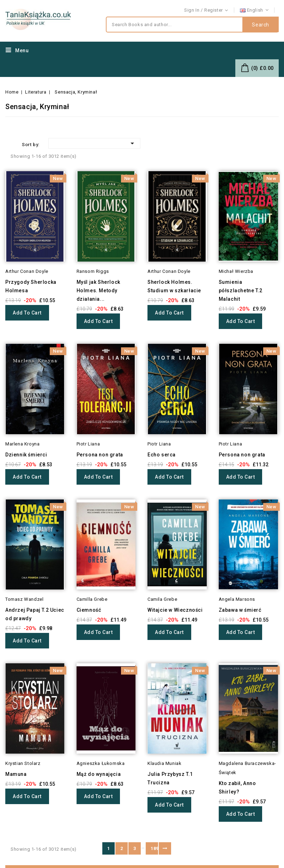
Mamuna (16, 774)
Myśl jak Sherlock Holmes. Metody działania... (98, 291)
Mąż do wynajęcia (99, 774)
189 (154, 848)
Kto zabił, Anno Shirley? (237, 788)
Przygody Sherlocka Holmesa (31, 286)
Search (261, 25)
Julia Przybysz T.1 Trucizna (170, 778)
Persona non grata (100, 455)
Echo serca (162, 455)
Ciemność (89, 610)
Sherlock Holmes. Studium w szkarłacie (174, 286)
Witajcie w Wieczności (175, 610)
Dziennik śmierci (26, 455)
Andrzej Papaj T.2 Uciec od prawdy (35, 614)
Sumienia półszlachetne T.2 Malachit (241, 291)
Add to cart (27, 313)
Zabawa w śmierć (240, 610)
